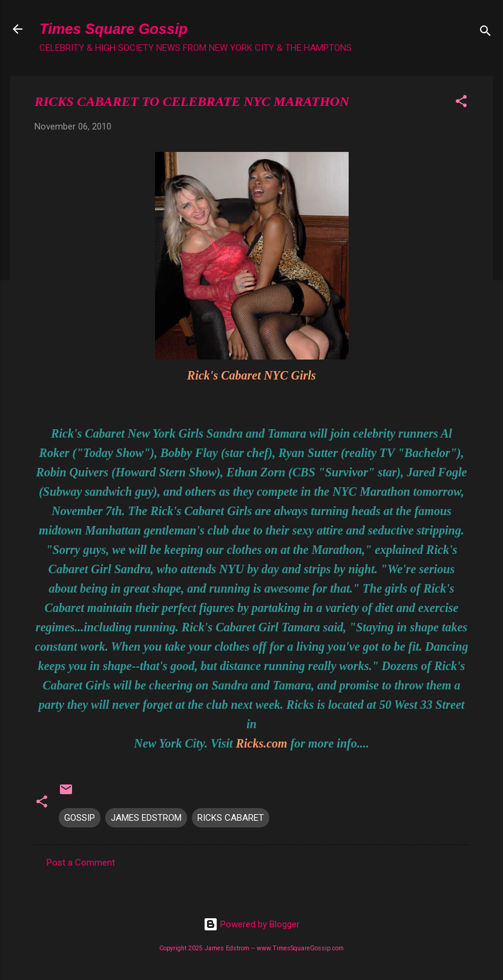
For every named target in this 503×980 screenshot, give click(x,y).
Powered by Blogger (251, 924)
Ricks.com (262, 743)
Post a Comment (81, 863)
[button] (461, 103)
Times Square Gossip (113, 29)
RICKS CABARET (231, 818)
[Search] (485, 33)
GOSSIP (80, 818)
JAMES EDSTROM (146, 818)
